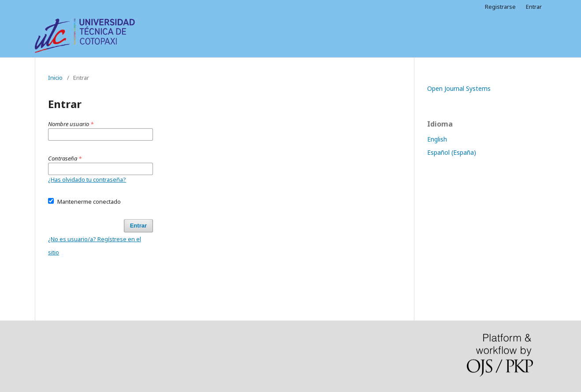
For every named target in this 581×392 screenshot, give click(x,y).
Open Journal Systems (459, 88)
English (437, 139)
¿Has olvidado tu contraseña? (87, 179)
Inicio (55, 78)
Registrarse (500, 7)
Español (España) (452, 152)
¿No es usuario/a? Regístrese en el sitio (95, 246)
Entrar (534, 7)
